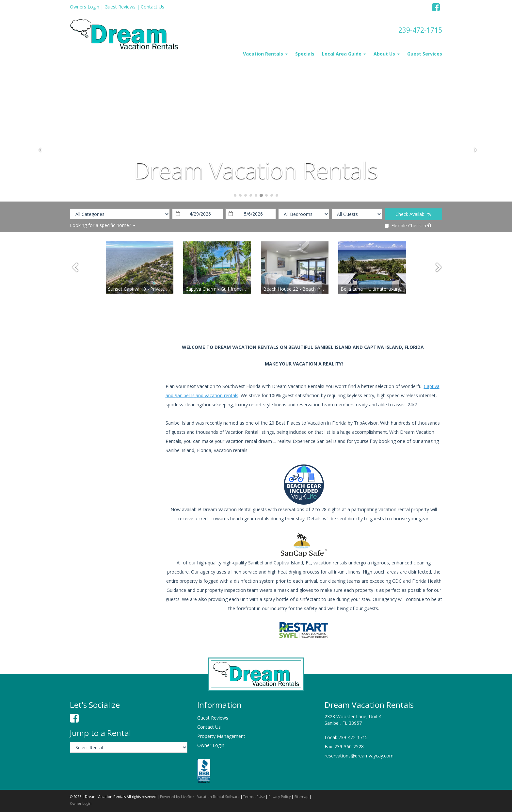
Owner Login (211, 745)
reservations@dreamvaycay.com (359, 756)
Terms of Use (254, 797)
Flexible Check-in (405, 226)
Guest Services (425, 54)
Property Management (221, 736)
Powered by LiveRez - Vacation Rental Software (200, 797)
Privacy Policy (280, 797)
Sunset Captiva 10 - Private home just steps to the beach (168, 289)
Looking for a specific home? (103, 225)
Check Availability (413, 214)
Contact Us (152, 7)
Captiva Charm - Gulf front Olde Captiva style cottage (242, 289)
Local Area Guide (344, 54)
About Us (387, 54)
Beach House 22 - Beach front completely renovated (319, 289)
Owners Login (85, 7)
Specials (305, 54)
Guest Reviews (120, 7)
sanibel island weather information (104, 399)
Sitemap (301, 797)
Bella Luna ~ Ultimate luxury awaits (378, 289)
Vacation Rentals (265, 54)
